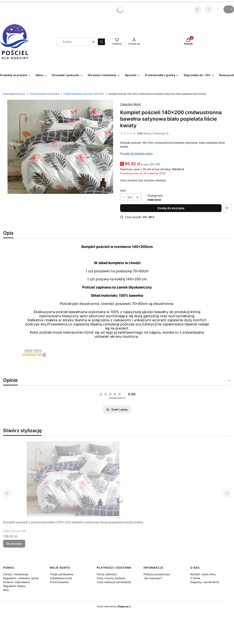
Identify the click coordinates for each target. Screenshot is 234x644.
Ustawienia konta (61, 578)
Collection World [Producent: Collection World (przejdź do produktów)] (130, 104)
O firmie (195, 578)
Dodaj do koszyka (171, 208)
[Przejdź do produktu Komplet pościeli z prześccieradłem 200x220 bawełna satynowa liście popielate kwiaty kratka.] (73, 479)
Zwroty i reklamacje (16, 574)
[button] (101, 42)
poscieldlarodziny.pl (14, 94)
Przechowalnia (59, 582)
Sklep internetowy (113, 606)
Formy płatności (107, 574)
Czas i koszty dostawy (111, 578)
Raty (6, 590)
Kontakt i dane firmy (203, 574)
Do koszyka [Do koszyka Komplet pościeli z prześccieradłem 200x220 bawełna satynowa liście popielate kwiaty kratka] (14, 544)
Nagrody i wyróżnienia (205, 582)
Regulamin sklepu (14, 586)
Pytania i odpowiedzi (16, 582)
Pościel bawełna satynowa (44, 94)
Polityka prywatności (157, 574)
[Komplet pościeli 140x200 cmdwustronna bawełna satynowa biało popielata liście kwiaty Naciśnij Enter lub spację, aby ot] (58, 147)
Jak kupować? (153, 578)
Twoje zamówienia (62, 574)
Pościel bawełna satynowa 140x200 (84, 94)
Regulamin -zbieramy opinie (21, 578)
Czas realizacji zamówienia (114, 582)
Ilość (123, 190)
